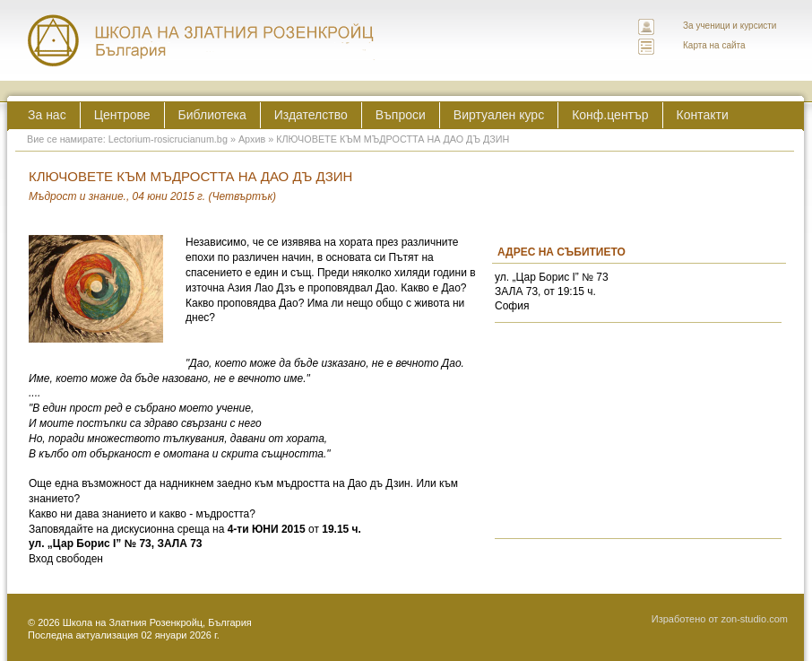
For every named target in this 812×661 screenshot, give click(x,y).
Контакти (703, 115)
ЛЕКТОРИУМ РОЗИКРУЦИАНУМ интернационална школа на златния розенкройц (202, 40)
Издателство (311, 115)
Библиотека (212, 115)
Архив (252, 139)
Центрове (122, 115)
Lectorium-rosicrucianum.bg (168, 139)
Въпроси (401, 115)
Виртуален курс (499, 115)
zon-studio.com (754, 619)
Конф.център (610, 115)
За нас (47, 115)
